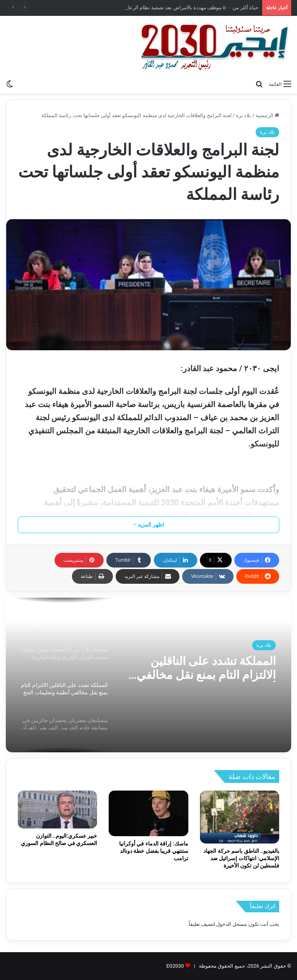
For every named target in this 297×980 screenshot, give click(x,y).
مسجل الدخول (231, 924)
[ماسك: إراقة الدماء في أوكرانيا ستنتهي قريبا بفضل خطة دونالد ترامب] (148, 813)
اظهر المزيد (148, 525)
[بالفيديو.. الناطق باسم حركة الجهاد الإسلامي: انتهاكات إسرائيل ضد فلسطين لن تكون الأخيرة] (240, 817)
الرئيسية (267, 115)
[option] (148, 675)
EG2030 (175, 966)
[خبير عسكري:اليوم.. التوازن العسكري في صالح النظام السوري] (57, 809)
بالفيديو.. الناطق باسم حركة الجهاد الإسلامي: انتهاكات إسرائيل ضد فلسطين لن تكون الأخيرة (241, 858)
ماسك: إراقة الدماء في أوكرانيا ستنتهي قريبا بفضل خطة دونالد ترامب (154, 851)
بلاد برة (243, 115)
